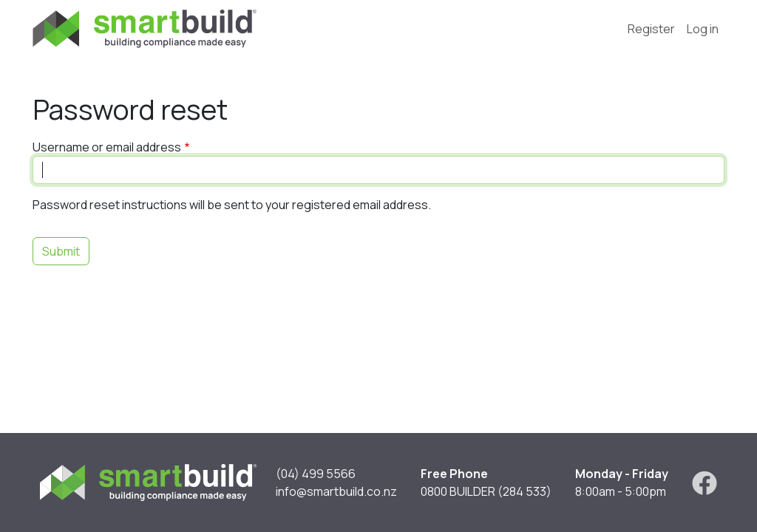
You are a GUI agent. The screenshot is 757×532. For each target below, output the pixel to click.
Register (651, 29)
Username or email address (107, 147)
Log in (703, 29)
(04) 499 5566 (316, 474)
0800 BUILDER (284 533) (486, 491)
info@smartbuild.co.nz (336, 491)
